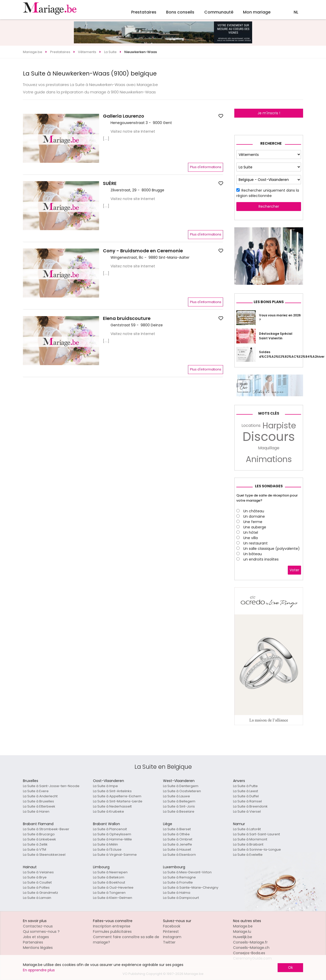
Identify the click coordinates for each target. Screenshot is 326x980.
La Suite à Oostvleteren (182, 791)
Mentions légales (38, 948)
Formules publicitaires (112, 932)
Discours (269, 437)
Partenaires (33, 942)
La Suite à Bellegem (179, 801)
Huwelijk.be (243, 937)
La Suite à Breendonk (250, 806)
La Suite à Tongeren (109, 893)
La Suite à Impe (105, 786)
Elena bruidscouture (127, 318)
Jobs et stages (36, 937)
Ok (290, 967)
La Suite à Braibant (248, 844)
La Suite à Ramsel (247, 801)
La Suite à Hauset (177, 849)
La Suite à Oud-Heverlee (113, 888)
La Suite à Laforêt (247, 829)
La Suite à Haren (36, 811)
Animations (269, 459)
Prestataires (144, 12)
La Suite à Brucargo (39, 834)
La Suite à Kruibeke (108, 811)
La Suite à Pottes (36, 888)
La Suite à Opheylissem (112, 834)
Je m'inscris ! (269, 113)
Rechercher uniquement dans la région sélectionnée (268, 193)
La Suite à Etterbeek (39, 806)
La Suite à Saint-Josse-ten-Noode (51, 786)
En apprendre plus (39, 970)
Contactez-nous (38, 926)
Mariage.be (243, 926)
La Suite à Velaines (38, 872)
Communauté (219, 12)
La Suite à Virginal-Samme (115, 855)
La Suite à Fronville (178, 882)
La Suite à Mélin (105, 844)
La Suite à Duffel (246, 796)
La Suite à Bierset (177, 829)
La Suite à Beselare (179, 811)
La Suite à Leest (246, 791)
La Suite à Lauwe (176, 796)
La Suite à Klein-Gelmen (113, 898)
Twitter (169, 942)
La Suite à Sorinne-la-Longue (257, 849)
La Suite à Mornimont (250, 839)
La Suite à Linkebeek (39, 839)
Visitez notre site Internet (133, 131)
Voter (294, 570)
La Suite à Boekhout (109, 882)
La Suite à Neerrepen (110, 872)
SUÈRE (110, 183)
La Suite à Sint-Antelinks (112, 791)
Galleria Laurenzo (124, 116)
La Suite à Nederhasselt (112, 806)
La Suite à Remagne (179, 877)
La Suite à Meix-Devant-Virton (187, 872)
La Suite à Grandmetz (40, 893)
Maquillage (269, 448)
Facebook (172, 926)
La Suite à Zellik (35, 844)
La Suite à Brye (35, 877)
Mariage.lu (242, 932)
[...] (106, 139)
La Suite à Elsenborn (179, 855)
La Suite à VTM (35, 849)
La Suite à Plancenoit (110, 829)
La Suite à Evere (36, 791)
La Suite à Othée (176, 834)
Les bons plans (269, 302)
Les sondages (269, 486)
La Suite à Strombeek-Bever (46, 829)
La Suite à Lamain (37, 898)
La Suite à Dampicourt (181, 898)
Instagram (172, 937)
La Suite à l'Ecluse (107, 849)
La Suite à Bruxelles (38, 801)
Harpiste (279, 426)
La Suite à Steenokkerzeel (44, 855)
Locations (251, 425)
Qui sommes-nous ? (41, 932)
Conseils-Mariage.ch (251, 948)
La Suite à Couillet (37, 882)
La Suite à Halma (177, 893)
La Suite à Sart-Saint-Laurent (256, 834)
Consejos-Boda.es (249, 953)
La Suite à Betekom (109, 877)
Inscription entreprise (112, 926)
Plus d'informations (206, 167)
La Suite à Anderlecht (40, 796)
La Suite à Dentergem (181, 786)
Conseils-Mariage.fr (250, 942)
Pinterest (171, 932)
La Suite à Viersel (247, 811)
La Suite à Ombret (178, 839)
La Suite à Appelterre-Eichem (117, 796)
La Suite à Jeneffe (178, 844)
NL (296, 12)
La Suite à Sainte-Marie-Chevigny (191, 888)
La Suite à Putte (245, 786)
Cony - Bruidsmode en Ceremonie (143, 251)
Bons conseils (180, 12)
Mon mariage (257, 12)
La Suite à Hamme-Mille (112, 839)
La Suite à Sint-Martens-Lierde (118, 801)
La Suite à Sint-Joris (179, 806)
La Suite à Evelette (248, 855)
